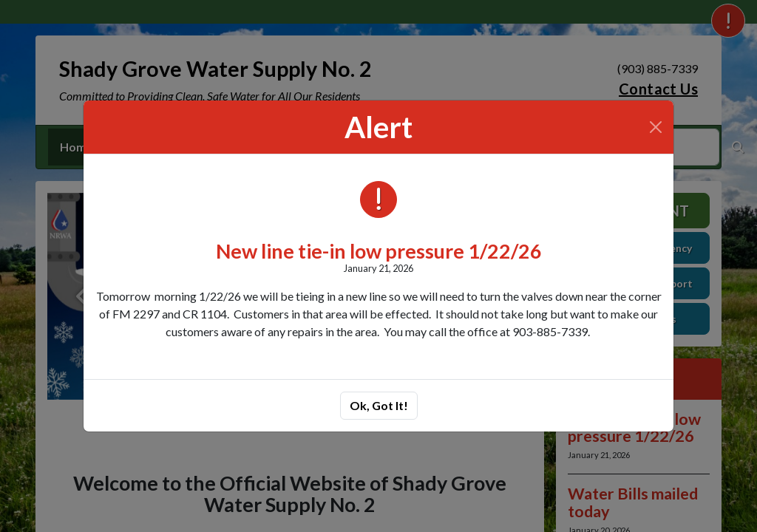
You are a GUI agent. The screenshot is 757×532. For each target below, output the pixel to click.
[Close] (656, 127)
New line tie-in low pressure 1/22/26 (379, 251)
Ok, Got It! (379, 405)
